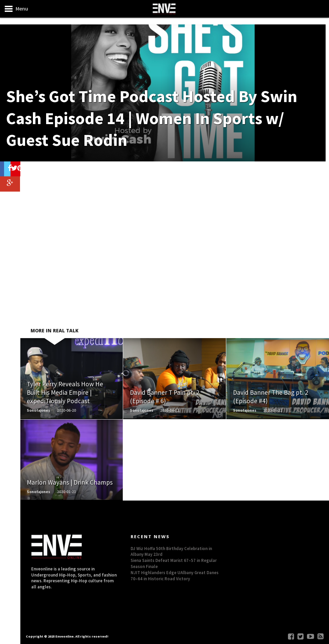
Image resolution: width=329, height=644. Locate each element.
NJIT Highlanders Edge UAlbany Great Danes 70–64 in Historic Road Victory (175, 575)
